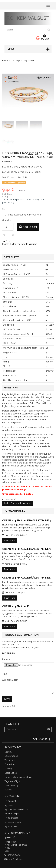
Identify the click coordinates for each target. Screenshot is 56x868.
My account (10, 801)
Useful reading (11, 786)
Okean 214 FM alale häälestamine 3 (26, 549)
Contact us (10, 764)
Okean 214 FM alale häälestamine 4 (27, 520)
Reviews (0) (11, 499)
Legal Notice (11, 773)
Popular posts (14, 511)
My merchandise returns (16, 809)
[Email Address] (25, 729)
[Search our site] (25, 30)
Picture (6, 659)
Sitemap (8, 790)
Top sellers (10, 760)
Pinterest (13, 235)
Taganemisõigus (12, 781)
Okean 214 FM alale (15, 606)
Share (9, 235)
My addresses (11, 818)
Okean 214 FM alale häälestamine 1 (26, 578)
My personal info (13, 822)
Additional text (10, 680)
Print (6, 241)
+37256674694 (14, 855)
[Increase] (12, 225)
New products (11, 756)
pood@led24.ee (15, 859)
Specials (9, 752)
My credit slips (12, 814)
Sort (5, 209)
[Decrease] (12, 229)
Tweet (4, 235)
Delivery (8, 769)
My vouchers (11, 826)
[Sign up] (49, 729)
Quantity (7, 220)
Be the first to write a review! (24, 244)
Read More (9, 541)
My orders (9, 805)
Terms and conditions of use (18, 777)
